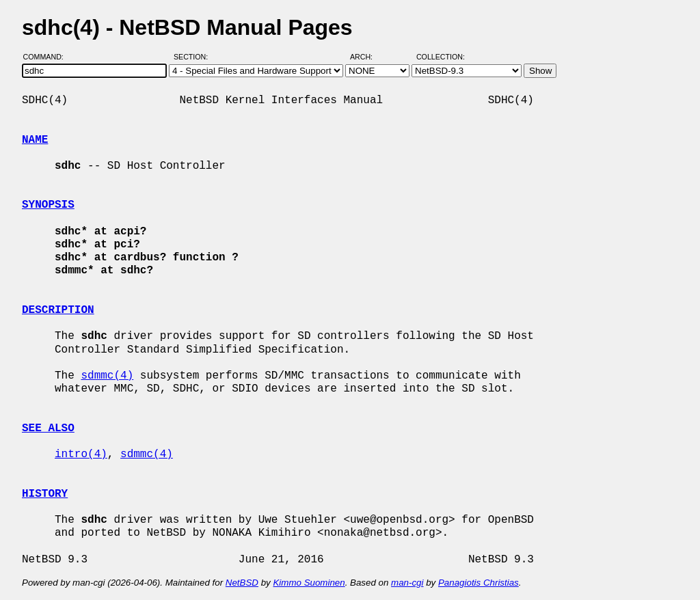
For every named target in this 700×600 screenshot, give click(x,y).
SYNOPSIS (48, 205)
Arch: (367, 57)
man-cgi (407, 583)
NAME (35, 140)
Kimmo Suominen (309, 583)
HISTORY (45, 494)
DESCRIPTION (58, 310)
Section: (194, 57)
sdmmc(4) (107, 376)
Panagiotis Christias (479, 583)
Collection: (441, 57)
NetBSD (242, 583)
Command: (48, 57)
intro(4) (81, 454)
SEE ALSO (48, 428)
